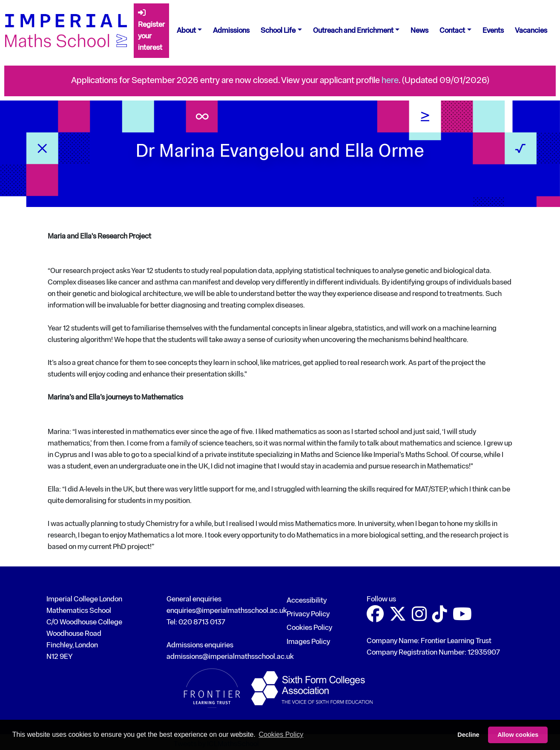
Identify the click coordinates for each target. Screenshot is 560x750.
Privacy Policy (308, 614)
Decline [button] (468, 735)
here (390, 81)
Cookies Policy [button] (281, 734)
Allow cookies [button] (518, 735)
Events (493, 31)
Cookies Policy (309, 628)
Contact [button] (452, 31)
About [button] (186, 31)
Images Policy (308, 642)
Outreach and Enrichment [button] (353, 31)
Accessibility (307, 601)
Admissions (231, 31)
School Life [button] (278, 31)
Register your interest (151, 30)
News (419, 31)
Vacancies (531, 31)
